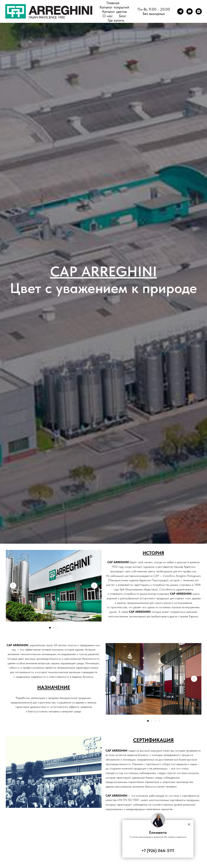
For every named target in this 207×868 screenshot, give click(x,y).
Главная (113, 3)
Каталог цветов (114, 12)
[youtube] (190, 11)
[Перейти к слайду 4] (159, 721)
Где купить (116, 20)
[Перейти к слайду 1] (50, 628)
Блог (123, 16)
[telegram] (180, 11)
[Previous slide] (13, 586)
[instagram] (199, 11)
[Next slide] (94, 586)
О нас (108, 16)
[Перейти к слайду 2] (54, 628)
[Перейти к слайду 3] (57, 628)
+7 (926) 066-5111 (158, 851)
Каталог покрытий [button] (114, 7)
